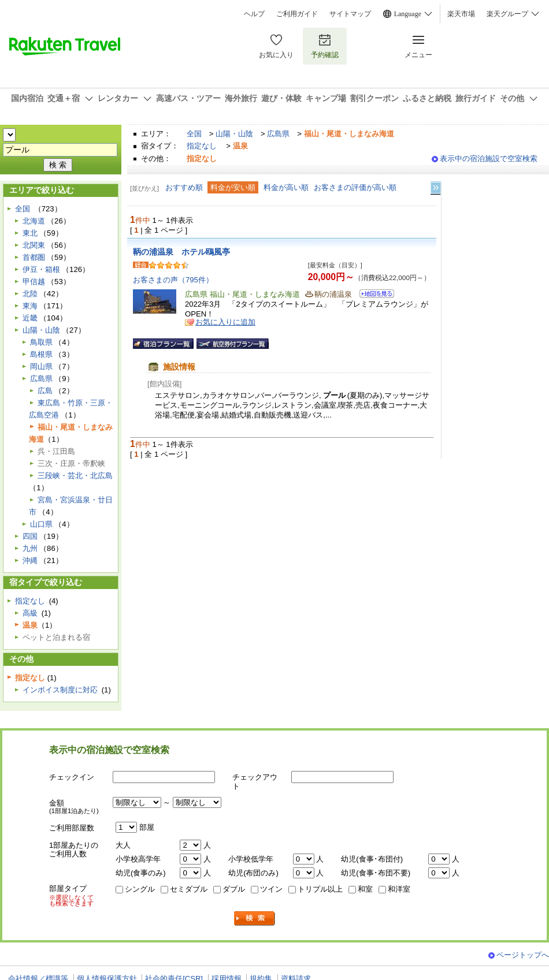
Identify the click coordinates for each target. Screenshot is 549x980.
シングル (140, 889)
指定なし (202, 146)
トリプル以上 (320, 889)
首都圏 (34, 257)
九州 (30, 548)
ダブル (234, 889)
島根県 (41, 354)
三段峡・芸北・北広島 (75, 476)
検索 (255, 918)
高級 (30, 613)
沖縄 (30, 560)
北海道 (34, 221)
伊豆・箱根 (41, 269)
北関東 (34, 245)
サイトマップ (350, 14)
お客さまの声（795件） (173, 280)
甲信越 (34, 282)
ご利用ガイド (297, 14)
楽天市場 (461, 14)
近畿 (30, 318)
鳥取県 (41, 342)
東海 (30, 306)
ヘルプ (254, 14)
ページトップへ (523, 955)
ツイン (271, 889)
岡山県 (41, 366)
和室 (365, 889)
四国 (30, 536)
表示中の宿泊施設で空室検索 (489, 159)
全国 (194, 134)
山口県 (41, 524)
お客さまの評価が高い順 (355, 187)
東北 (30, 233)
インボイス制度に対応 (60, 690)
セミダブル (189, 889)
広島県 (278, 134)
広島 (45, 391)
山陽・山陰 (234, 134)
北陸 (30, 294)
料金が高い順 (286, 187)
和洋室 (399, 889)
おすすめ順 (184, 187)
